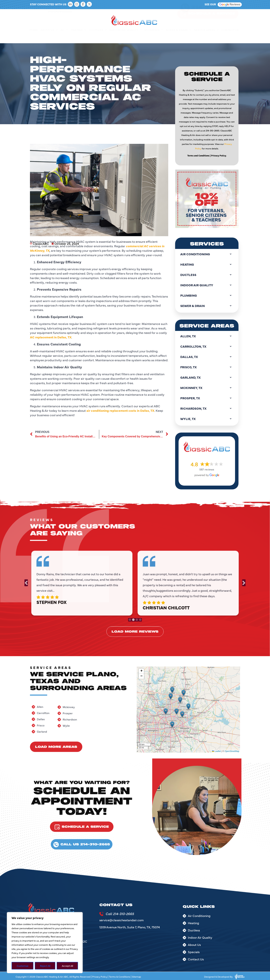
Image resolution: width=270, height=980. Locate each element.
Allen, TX (207, 336)
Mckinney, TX (207, 388)
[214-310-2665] (185, 15)
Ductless (98, 38)
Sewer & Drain (178, 38)
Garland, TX (207, 377)
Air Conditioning (207, 254)
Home (34, 38)
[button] (166, 711)
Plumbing (154, 38)
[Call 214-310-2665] (101, 914)
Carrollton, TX (207, 346)
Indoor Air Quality (126, 38)
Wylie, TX (207, 419)
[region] (45, 943)
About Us (49, 38)
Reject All (45, 966)
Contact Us (230, 38)
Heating (79, 38)
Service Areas (206, 38)
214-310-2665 (213, 15)
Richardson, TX (207, 408)
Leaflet (216, 751)
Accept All (67, 966)
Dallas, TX (207, 357)
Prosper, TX (207, 398)
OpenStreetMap (232, 751)
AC (64, 38)
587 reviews (207, 469)
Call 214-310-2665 (120, 914)
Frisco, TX (207, 367)
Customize (23, 966)
